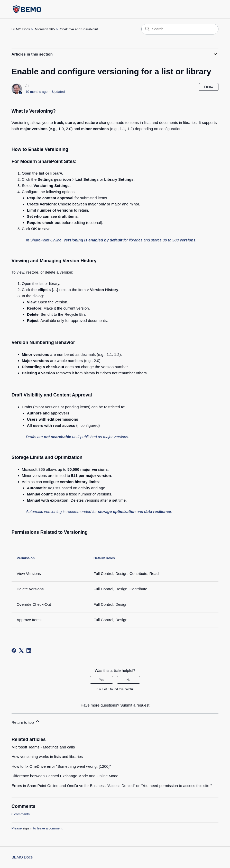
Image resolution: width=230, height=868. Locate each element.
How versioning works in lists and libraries (47, 757)
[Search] (180, 29)
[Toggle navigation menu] (209, 9)
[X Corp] (21, 650)
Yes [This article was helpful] (102, 680)
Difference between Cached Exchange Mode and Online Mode (65, 776)
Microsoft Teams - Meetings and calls (43, 747)
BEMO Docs (21, 29)
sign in (27, 828)
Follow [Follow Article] (209, 87)
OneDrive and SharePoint (79, 29)
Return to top (26, 722)
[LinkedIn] (29, 650)
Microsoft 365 (45, 29)
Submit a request (135, 705)
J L (28, 86)
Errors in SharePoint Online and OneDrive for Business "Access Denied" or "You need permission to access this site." (112, 786)
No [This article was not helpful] (128, 680)
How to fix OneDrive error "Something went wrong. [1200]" (61, 766)
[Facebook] (14, 650)
